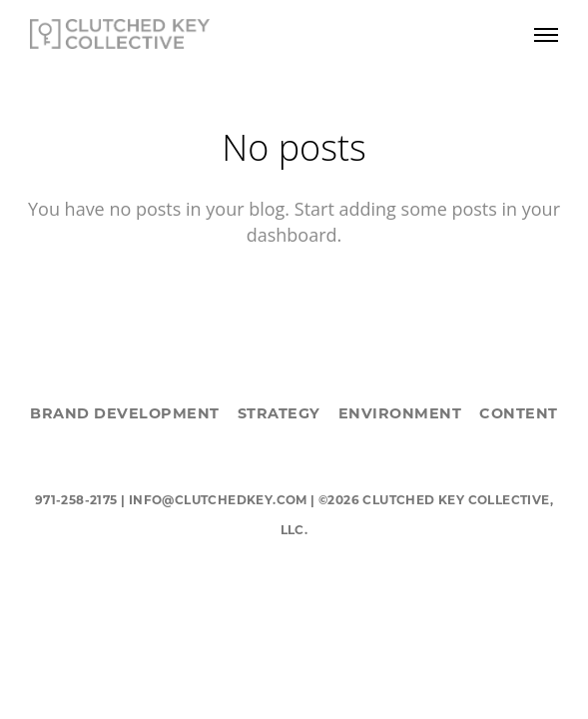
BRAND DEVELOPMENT (125, 413)
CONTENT (519, 413)
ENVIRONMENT (400, 413)
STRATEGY (279, 413)
